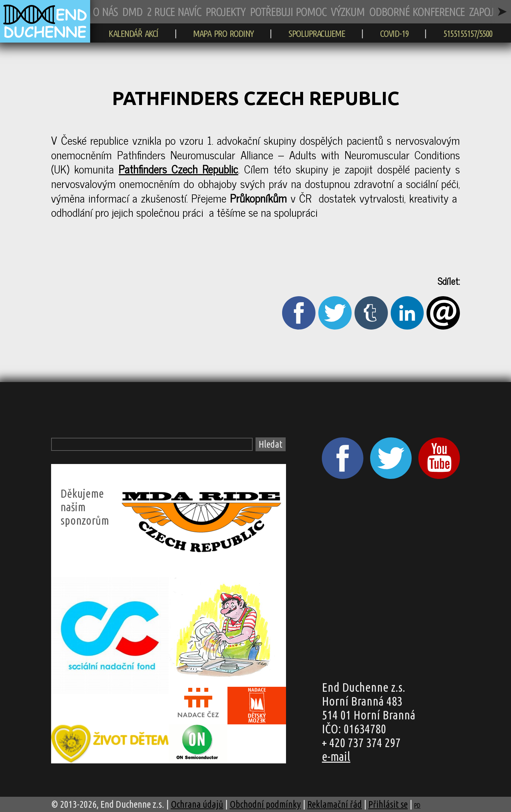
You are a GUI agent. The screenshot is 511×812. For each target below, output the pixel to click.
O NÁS (105, 12)
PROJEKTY (225, 12)
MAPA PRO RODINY (223, 33)
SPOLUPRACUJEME (317, 33)
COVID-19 (394, 33)
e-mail (336, 756)
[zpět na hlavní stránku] (45, 39)
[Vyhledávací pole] (152, 444)
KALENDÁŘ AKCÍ (133, 33)
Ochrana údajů (197, 804)
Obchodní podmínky (265, 804)
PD (417, 805)
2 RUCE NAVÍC (174, 12)
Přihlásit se (388, 804)
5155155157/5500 (468, 33)
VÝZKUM (348, 12)
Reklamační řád (335, 804)
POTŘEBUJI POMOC (288, 12)
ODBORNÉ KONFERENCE (417, 12)
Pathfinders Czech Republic (178, 169)
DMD (132, 12)
